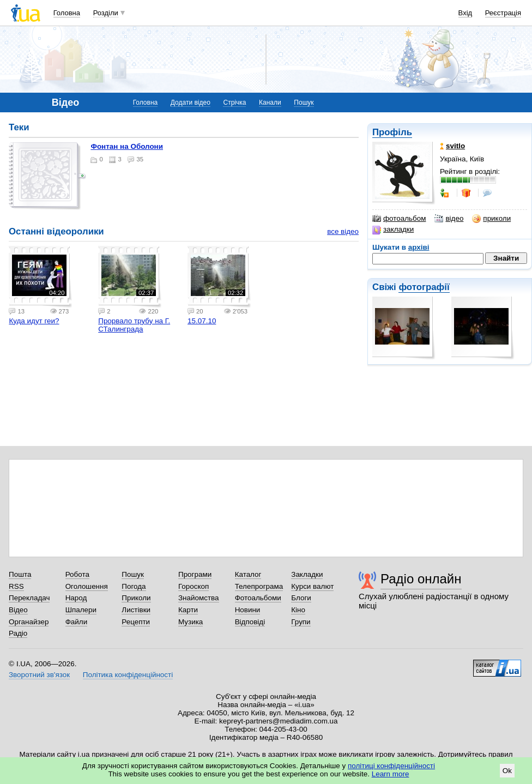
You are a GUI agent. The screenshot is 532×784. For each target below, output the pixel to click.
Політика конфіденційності (128, 675)
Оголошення (87, 586)
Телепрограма (259, 586)
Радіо (18, 633)
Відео (18, 610)
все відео (343, 231)
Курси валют (312, 586)
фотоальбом (399, 219)
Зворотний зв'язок (39, 675)
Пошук (304, 102)
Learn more (391, 774)
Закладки (307, 574)
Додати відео (191, 102)
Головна (67, 13)
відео (449, 219)
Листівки (136, 610)
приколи (491, 219)
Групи (301, 622)
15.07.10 (202, 321)
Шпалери (81, 610)
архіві (419, 247)
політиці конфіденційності (391, 766)
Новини (248, 610)
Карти (188, 610)
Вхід (465, 13)
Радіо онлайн (421, 579)
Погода (134, 586)
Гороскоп (194, 586)
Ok (507, 771)
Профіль (392, 132)
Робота (77, 574)
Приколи (136, 598)
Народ (76, 598)
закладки (393, 230)
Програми (195, 574)
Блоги (301, 598)
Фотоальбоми (258, 598)
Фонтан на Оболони (127, 146)
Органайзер (29, 622)
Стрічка (234, 102)
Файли (77, 622)
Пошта (20, 574)
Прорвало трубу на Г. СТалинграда (134, 325)
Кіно (298, 610)
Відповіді (250, 622)
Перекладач (29, 598)
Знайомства (199, 598)
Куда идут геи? (34, 321)
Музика (191, 622)
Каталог (248, 574)
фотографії (424, 287)
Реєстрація (503, 13)
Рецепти (136, 622)
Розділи (106, 13)
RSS (16, 586)
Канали (270, 102)
